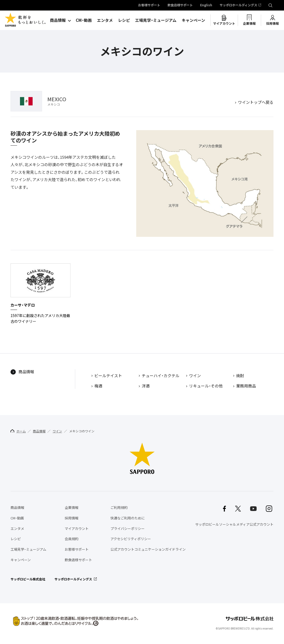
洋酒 (146, 386)
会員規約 (72, 539)
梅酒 (98, 386)
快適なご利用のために (128, 518)
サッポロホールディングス (238, 5)
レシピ (124, 20)
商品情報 (58, 20)
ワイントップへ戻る (256, 103)
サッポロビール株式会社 (28, 579)
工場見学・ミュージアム (156, 20)
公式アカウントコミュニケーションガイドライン (148, 549)
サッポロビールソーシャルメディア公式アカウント (234, 524)
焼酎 (240, 376)
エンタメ (105, 20)
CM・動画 (84, 20)
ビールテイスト (108, 376)
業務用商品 (246, 386)
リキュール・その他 (206, 386)
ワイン (195, 376)
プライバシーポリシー (128, 528)
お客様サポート (149, 5)
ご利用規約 (119, 507)
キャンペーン (193, 20)
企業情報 (249, 23)
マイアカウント (224, 23)
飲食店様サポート (180, 5)
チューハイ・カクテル (161, 376)
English (206, 5)
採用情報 (272, 23)
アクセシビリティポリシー (131, 539)
